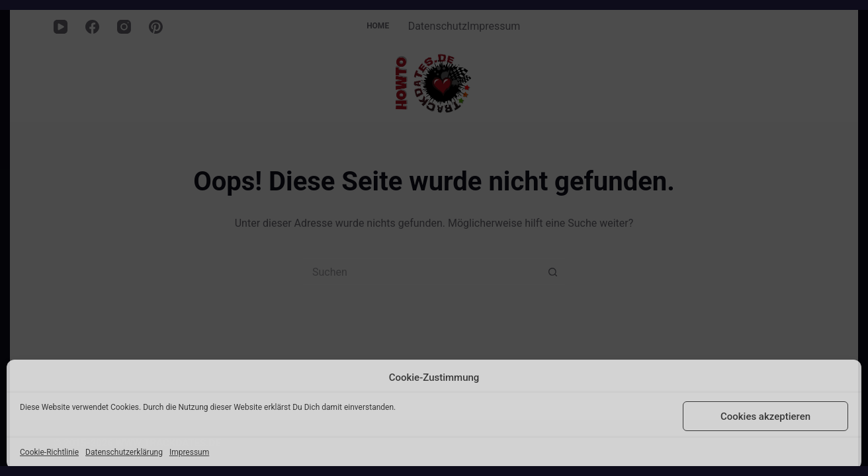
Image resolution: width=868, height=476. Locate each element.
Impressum (189, 452)
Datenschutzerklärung (124, 452)
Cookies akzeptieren (765, 416)
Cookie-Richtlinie (49, 452)
